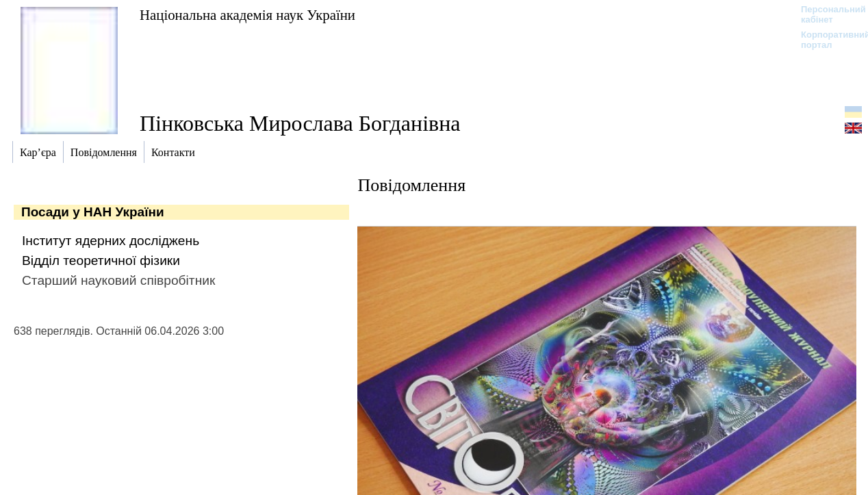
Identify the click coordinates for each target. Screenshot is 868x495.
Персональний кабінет (827, 14)
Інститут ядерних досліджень (111, 241)
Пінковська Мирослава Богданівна (300, 123)
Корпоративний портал (827, 40)
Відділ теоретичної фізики (101, 261)
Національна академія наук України (247, 15)
